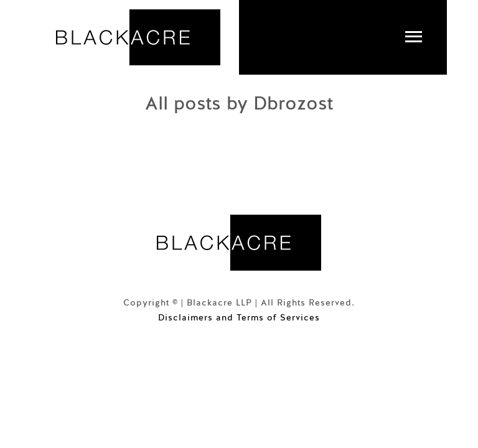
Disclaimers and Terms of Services (239, 318)
